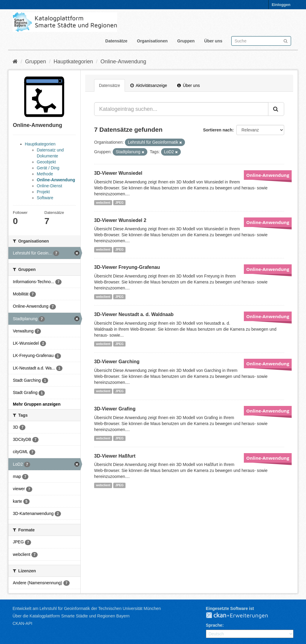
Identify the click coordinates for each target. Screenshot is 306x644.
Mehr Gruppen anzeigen (37, 404)
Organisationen (152, 41)
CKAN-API (22, 623)
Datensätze (116, 41)
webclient (103, 203)
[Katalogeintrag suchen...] (181, 109)
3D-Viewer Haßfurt (115, 456)
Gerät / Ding (48, 168)
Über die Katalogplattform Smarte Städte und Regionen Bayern (71, 616)
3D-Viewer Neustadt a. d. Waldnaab (134, 314)
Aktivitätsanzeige (149, 85)
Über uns (213, 41)
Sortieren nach (218, 130)
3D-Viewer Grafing (115, 409)
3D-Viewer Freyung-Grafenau (127, 267)
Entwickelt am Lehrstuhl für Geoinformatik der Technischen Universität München (87, 608)
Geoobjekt (46, 162)
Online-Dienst (49, 186)
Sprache (214, 625)
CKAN (242, 616)
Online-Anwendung (123, 62)
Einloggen (281, 5)
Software (45, 198)
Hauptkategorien (73, 62)
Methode (45, 174)
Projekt (43, 192)
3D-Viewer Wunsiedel (118, 173)
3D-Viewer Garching (117, 362)
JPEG (120, 203)
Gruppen (186, 41)
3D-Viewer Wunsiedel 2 (120, 220)
